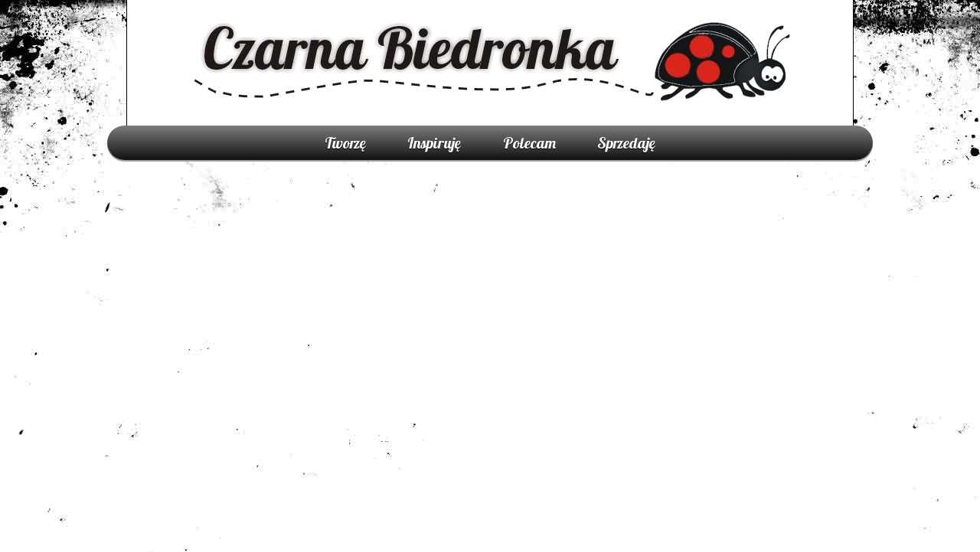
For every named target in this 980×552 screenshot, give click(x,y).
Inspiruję (434, 143)
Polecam (529, 143)
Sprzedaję (626, 143)
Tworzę (345, 143)
